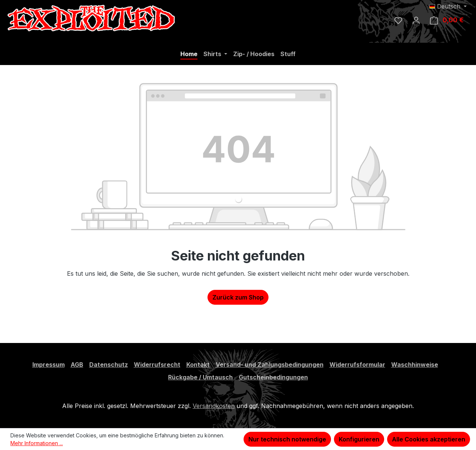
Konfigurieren (359, 439)
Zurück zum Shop (238, 297)
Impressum (49, 365)
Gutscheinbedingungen (273, 377)
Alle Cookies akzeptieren (429, 439)
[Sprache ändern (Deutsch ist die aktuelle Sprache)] (448, 6)
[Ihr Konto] (416, 20)
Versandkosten (214, 406)
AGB (77, 365)
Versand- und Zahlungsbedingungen (270, 365)
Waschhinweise (415, 365)
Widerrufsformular (357, 365)
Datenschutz (109, 365)
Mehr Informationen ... (37, 443)
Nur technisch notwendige (287, 439)
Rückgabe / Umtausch (200, 377)
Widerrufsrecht (157, 365)
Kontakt (198, 365)
